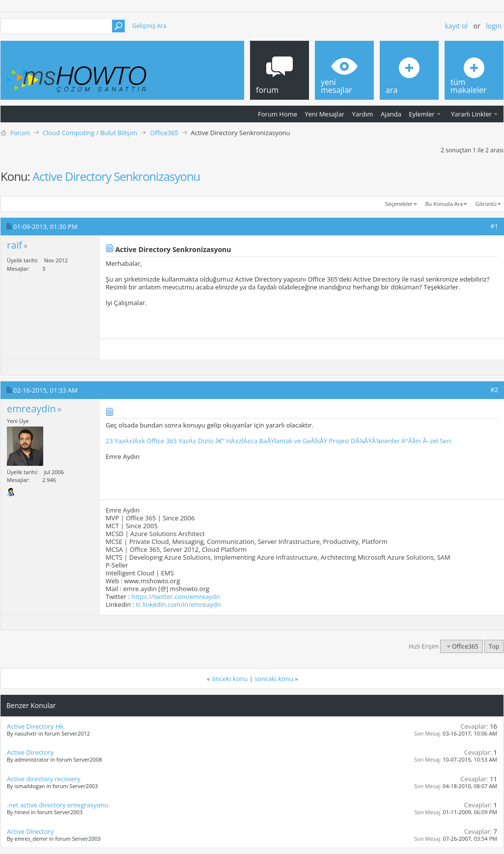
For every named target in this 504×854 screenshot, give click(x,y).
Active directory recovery (44, 779)
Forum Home (278, 114)
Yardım (363, 114)
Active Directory (30, 752)
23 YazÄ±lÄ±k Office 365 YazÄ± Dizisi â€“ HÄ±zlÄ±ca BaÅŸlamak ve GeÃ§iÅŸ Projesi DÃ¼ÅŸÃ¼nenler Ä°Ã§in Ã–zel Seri (278, 441)
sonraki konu (274, 679)
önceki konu (230, 679)
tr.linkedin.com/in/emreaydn (179, 604)
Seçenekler (399, 204)
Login (494, 26)
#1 (494, 226)
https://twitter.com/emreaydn (176, 597)
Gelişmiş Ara (149, 26)
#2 (494, 390)
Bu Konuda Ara (444, 204)
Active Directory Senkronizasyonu (116, 176)
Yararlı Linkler (471, 114)
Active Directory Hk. (36, 726)
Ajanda (391, 114)
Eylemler (421, 114)
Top (494, 646)
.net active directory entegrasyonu (57, 805)
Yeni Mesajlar (324, 114)
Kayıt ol (456, 26)
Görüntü (486, 204)
